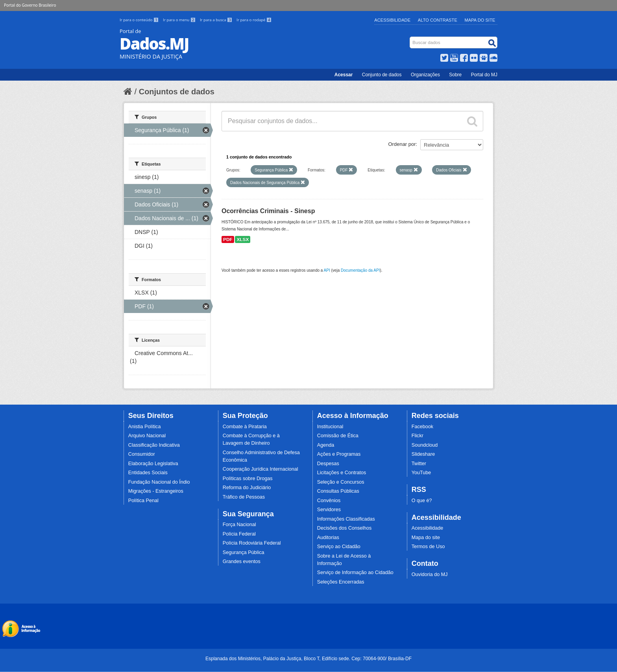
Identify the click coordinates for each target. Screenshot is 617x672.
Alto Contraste (438, 20)
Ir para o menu (180, 20)
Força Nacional (239, 525)
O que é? (422, 501)
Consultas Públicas (338, 491)
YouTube (421, 473)
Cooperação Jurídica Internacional (260, 469)
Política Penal (143, 501)
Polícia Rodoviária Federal (252, 543)
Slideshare (423, 454)
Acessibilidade (392, 20)
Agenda (326, 445)
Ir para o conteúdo (140, 20)
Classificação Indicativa (154, 445)
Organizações (425, 75)
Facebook (422, 427)
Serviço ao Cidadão (339, 547)
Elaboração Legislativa (153, 464)
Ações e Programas (339, 454)
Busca (411, 38)
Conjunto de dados (382, 75)
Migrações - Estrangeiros (156, 491)
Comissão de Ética (338, 436)
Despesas (328, 464)
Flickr (417, 436)
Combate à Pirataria (245, 427)
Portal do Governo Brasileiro (30, 5)
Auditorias (328, 538)
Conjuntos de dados (177, 92)
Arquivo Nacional (147, 436)
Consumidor (142, 454)
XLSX (243, 239)
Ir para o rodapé (254, 20)
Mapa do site (426, 538)
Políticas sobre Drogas (248, 479)
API (327, 270)
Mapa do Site (480, 20)
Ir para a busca (217, 20)
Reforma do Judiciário (247, 488)
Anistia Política (145, 427)
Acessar (344, 75)
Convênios (329, 501)
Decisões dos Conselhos (345, 528)
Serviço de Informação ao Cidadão (355, 573)
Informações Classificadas (346, 519)
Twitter (419, 464)
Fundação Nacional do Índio (159, 482)
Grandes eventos (242, 562)
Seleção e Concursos (341, 482)
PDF (228, 239)
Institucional (330, 427)
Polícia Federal (239, 534)
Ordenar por (402, 144)
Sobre (455, 75)
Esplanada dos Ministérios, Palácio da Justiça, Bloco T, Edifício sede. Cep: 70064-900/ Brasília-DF (308, 659)
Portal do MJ (484, 75)
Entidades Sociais (148, 473)
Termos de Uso (428, 547)
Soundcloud (425, 445)
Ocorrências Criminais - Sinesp (268, 211)
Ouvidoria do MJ (430, 574)
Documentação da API (360, 270)
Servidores (329, 510)
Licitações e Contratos (342, 473)
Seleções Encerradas (341, 582)
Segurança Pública (244, 552)
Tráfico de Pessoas (244, 497)
